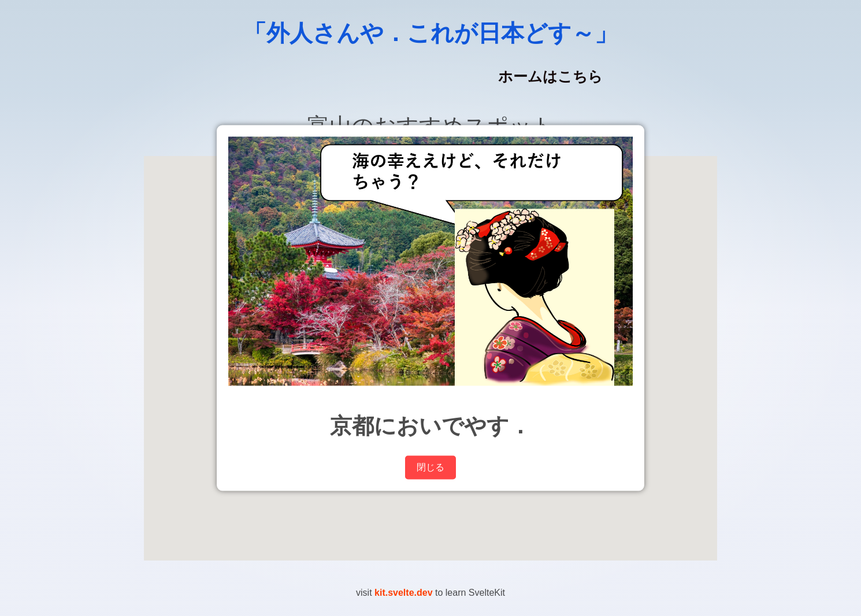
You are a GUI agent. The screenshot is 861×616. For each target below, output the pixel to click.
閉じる (431, 467)
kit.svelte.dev (404, 593)
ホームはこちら (550, 77)
